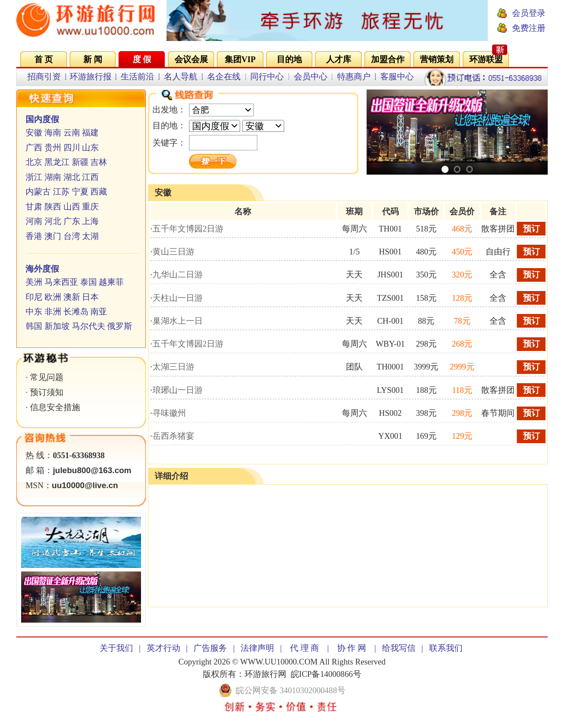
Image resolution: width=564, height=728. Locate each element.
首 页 (44, 59)
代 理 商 (304, 648)
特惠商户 (354, 77)
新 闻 (93, 59)
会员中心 (311, 77)
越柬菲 (111, 282)
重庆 (90, 207)
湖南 (53, 177)
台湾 (72, 236)
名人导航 (181, 77)
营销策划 (437, 59)
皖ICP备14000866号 (326, 674)
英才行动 (163, 648)
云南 (72, 133)
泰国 (89, 282)
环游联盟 (486, 59)
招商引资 (44, 77)
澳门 (53, 236)
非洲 (53, 312)
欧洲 (53, 297)
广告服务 (210, 648)
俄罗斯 (120, 326)
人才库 (339, 59)
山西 (72, 207)
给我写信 (399, 648)
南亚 (99, 312)
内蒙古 (38, 192)
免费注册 (529, 28)
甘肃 (34, 207)
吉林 (99, 162)
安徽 (34, 133)
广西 (34, 147)
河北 (53, 221)
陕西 (53, 207)
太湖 (90, 236)
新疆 (80, 162)
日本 (90, 297)
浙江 (34, 177)
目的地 (289, 59)
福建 (90, 133)
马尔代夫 (89, 326)
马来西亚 (61, 282)
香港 (34, 236)
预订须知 (47, 392)
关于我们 (116, 648)
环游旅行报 (91, 77)
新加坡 (57, 326)
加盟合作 (388, 59)
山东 (90, 147)
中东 (34, 312)
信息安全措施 (55, 407)
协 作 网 (352, 648)
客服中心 (397, 77)
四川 (72, 147)
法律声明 (257, 648)
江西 (90, 177)
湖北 (72, 177)
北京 (34, 162)
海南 (53, 133)
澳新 (72, 297)
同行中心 (267, 77)
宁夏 (80, 192)
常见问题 (47, 377)
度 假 (142, 59)
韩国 (34, 326)
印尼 (34, 297)
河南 (34, 221)
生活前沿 (137, 77)
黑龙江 (57, 162)
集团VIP (240, 59)
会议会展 (191, 59)
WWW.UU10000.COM (279, 662)
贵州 (53, 147)
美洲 (34, 282)
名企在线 (224, 77)
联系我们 (446, 648)
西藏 (99, 192)
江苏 (61, 192)
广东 (72, 221)
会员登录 (529, 13)
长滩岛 (76, 312)
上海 (90, 221)
